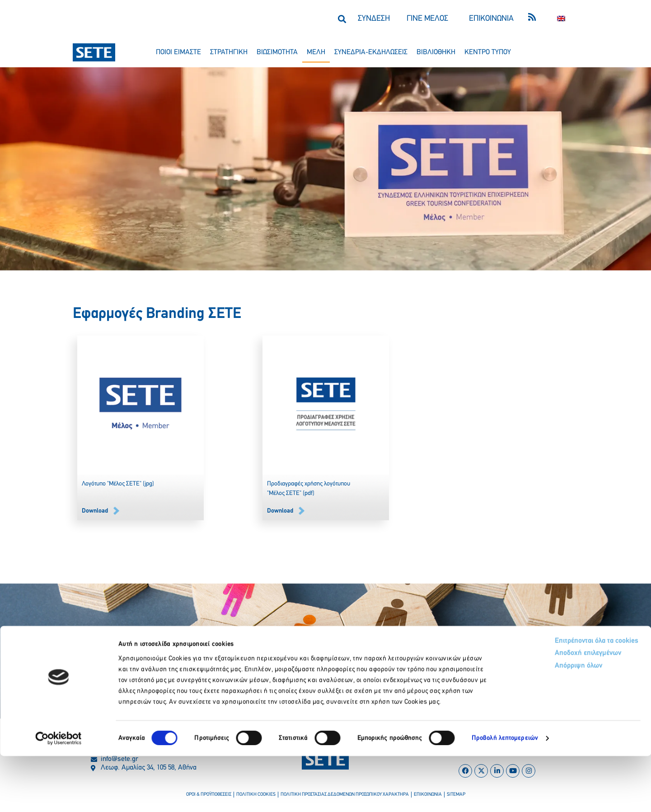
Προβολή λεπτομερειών (505, 794)
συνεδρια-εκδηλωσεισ (371, 52)
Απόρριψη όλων (537, 725)
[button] (342, 19)
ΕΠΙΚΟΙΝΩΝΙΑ (491, 19)
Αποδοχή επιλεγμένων (548, 711)
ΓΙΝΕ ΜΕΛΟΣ (427, 19)
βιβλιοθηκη (436, 52)
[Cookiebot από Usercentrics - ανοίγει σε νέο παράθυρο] (59, 794)
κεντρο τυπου (488, 52)
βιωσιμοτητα (277, 52)
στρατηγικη (229, 52)
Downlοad (95, 511)
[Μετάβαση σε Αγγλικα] (561, 19)
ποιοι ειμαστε (178, 52)
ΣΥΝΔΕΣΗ (374, 19)
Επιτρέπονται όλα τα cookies (557, 697)
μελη (316, 52)
